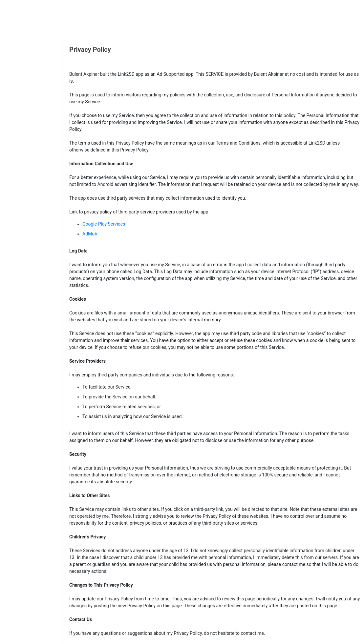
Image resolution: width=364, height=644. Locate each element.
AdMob (90, 234)
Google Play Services (104, 224)
